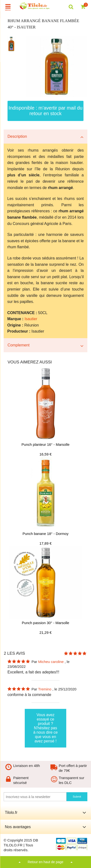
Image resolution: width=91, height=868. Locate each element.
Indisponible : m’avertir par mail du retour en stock (45, 111)
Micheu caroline (51, 662)
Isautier (31, 319)
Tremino (45, 689)
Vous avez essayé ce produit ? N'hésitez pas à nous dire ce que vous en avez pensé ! (45, 728)
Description (17, 136)
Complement (19, 345)
